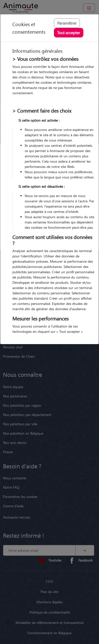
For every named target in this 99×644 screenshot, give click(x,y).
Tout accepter (69, 33)
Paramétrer (67, 23)
